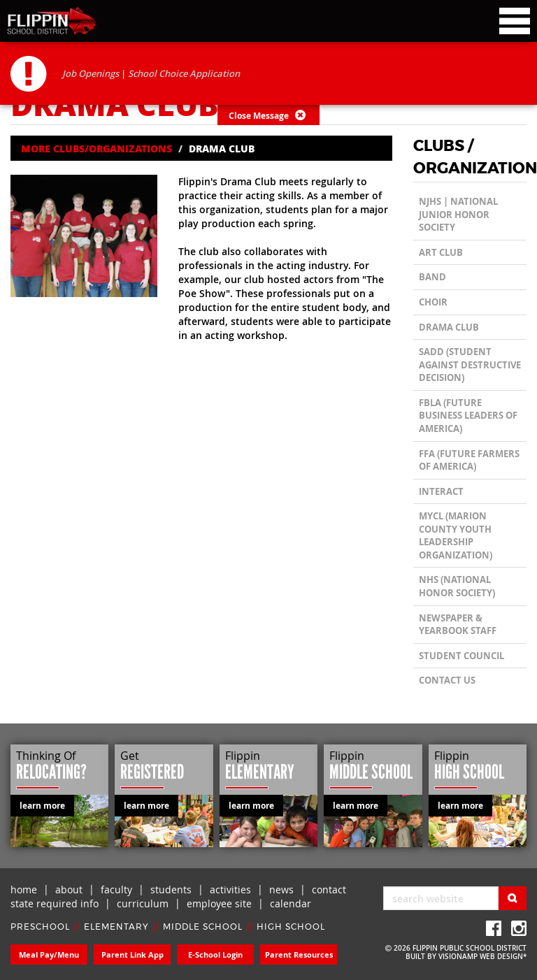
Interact (441, 491)
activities (230, 889)
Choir (433, 302)
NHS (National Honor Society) (457, 586)
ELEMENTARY (116, 927)
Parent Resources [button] (299, 954)
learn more (42, 806)
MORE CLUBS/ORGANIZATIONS (96, 148)
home (24, 889)
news (281, 889)
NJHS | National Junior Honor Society (458, 214)
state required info (55, 903)
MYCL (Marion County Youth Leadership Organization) (456, 535)
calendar (291, 903)
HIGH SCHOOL (291, 927)
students (171, 889)
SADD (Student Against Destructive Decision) (470, 365)
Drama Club (449, 327)
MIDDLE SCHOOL (203, 927)
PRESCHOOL (40, 927)
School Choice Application (184, 73)
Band (432, 277)
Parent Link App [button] (133, 954)
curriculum (143, 903)
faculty (116, 889)
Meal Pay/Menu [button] (49, 954)
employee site (219, 903)
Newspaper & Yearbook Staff (458, 625)
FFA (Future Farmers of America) (469, 460)
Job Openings (91, 73)
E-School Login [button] (215, 954)
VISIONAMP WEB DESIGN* (482, 957)
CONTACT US (447, 680)
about (69, 889)
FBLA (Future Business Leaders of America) (468, 416)
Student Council (461, 656)
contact (329, 889)
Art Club (441, 252)
